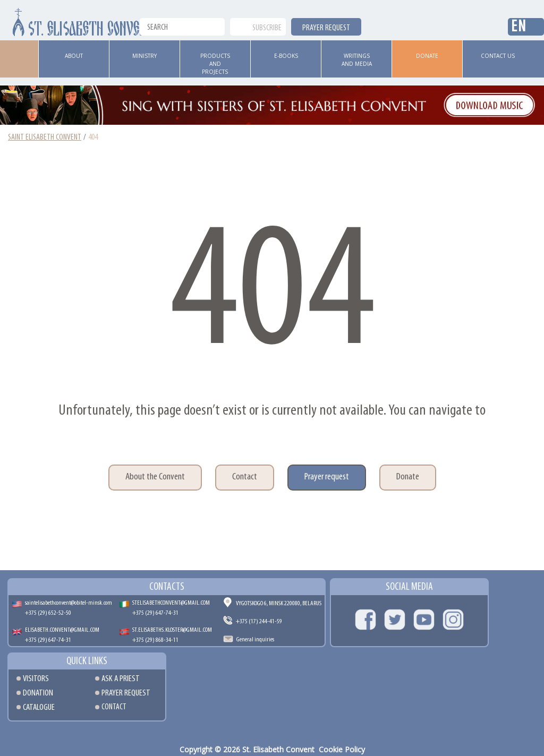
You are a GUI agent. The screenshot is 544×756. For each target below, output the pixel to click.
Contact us (498, 56)
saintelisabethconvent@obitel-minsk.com (69, 603)
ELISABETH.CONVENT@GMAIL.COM (62, 630)
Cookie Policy (342, 749)
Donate (427, 56)
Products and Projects (215, 64)
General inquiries (255, 639)
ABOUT (74, 56)
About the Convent (155, 477)
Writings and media (357, 60)
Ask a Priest (121, 679)
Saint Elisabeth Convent (45, 138)
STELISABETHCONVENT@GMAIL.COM (171, 603)
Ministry (144, 56)
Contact (245, 477)
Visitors (36, 679)
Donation (38, 693)
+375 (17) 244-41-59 (259, 621)
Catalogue (39, 707)
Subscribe (267, 28)
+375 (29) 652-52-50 (48, 613)
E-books (286, 56)
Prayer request (327, 477)
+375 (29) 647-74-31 (155, 613)
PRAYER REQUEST (326, 28)
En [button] (519, 27)
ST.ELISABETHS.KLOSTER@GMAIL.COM (172, 630)
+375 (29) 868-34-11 (155, 640)
